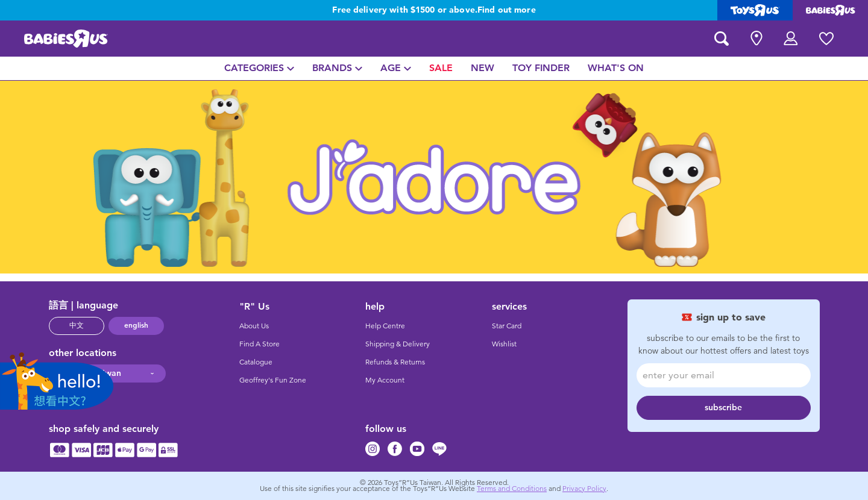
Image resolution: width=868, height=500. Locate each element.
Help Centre (385, 326)
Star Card (507, 326)
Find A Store (259, 344)
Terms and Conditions (512, 489)
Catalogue (256, 362)
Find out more (507, 10)
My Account (385, 380)
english (136, 325)
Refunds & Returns (395, 362)
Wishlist (504, 344)
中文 (77, 325)
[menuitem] (259, 68)
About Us (254, 326)
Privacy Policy (584, 489)
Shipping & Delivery (398, 344)
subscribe (723, 408)
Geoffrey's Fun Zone (273, 380)
